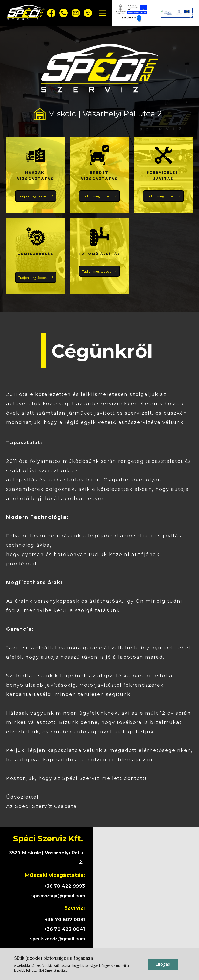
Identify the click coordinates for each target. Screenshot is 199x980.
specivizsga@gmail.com (58, 896)
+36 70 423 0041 (65, 929)
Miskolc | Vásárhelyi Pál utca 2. (99, 114)
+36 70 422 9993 (64, 886)
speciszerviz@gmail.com (58, 939)
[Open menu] (103, 13)
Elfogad (163, 964)
